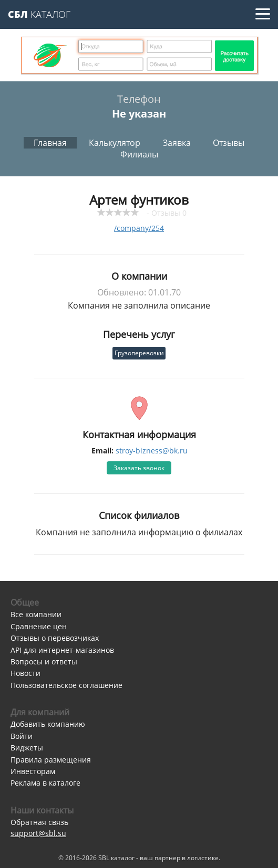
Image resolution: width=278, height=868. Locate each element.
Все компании (36, 614)
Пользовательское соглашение (66, 685)
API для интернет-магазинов (62, 650)
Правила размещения (51, 760)
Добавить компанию (48, 724)
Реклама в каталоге (45, 783)
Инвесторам (33, 771)
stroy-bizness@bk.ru (152, 451)
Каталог (39, 14)
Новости (25, 673)
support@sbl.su (38, 833)
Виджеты (27, 748)
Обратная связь (39, 822)
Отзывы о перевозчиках (55, 638)
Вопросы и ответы (44, 661)
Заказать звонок (139, 468)
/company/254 (139, 228)
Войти (22, 736)
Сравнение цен (39, 626)
